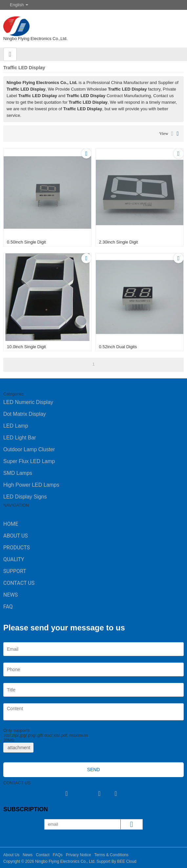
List (172, 134)
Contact (42, 855)
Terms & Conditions (111, 855)
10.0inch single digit (26, 347)
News (10, 595)
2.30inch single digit (119, 242)
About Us (16, 536)
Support (15, 571)
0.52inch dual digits (118, 347)
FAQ (8, 607)
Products (17, 548)
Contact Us (19, 583)
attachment (18, 748)
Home (11, 524)
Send (94, 770)
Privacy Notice (79, 855)
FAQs (58, 855)
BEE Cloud (127, 861)
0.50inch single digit (26, 242)
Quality (14, 559)
